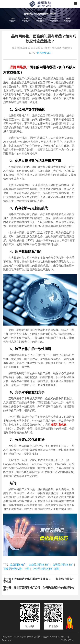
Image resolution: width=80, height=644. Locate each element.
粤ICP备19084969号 (67, 638)
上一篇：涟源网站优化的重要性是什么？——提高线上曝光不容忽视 (39, 580)
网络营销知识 (44, 53)
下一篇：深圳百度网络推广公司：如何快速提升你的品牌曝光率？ (39, 589)
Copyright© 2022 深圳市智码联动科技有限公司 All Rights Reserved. (31, 638)
